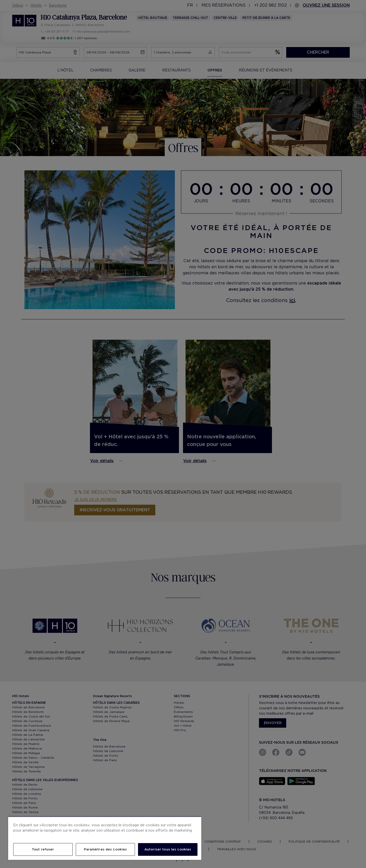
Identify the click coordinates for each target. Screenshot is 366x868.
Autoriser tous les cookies (168, 849)
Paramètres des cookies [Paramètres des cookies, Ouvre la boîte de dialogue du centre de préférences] (105, 849)
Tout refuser (43, 849)
